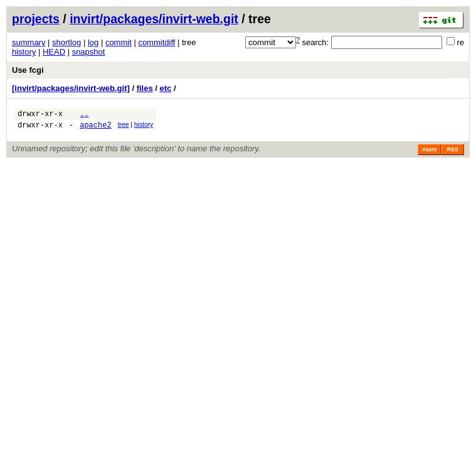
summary (29, 42)
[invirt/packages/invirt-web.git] (71, 88)
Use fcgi (28, 70)
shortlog (66, 42)
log (93, 42)
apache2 (95, 128)
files (145, 88)
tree (124, 126)
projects (36, 19)
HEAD (54, 52)
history (24, 52)
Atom (429, 153)
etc (166, 88)
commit (119, 42)
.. (84, 115)
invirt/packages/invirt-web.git (154, 19)
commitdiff (156, 42)
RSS (452, 153)
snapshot (89, 52)
